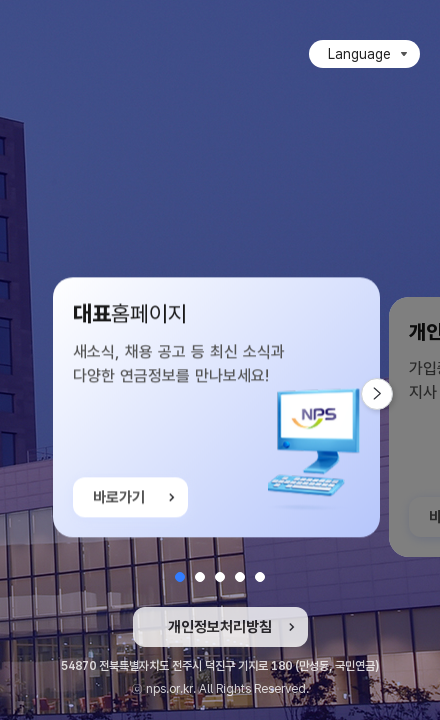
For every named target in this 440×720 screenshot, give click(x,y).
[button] (180, 577)
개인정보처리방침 (220, 627)
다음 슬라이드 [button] (392, 394)
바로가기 (119, 499)
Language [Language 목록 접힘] (359, 54)
